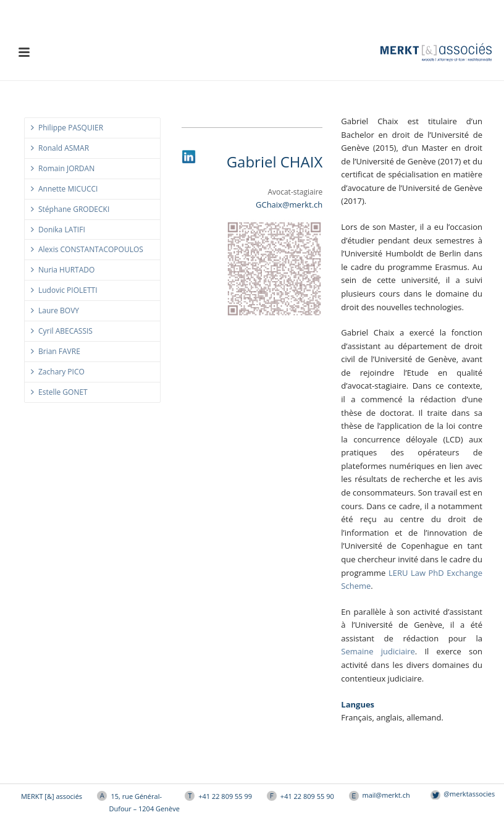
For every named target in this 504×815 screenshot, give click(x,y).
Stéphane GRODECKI (70, 209)
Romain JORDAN (63, 168)
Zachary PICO (58, 372)
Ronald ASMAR (60, 148)
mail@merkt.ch (386, 795)
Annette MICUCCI (64, 189)
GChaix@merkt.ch (289, 205)
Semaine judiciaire (378, 651)
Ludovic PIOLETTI (64, 290)
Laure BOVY (55, 310)
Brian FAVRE (56, 351)
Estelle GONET (59, 392)
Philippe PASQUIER (67, 128)
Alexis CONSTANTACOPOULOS (87, 249)
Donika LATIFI (58, 230)
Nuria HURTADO (63, 270)
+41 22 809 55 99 (225, 796)
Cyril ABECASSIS (62, 331)
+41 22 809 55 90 (307, 796)
